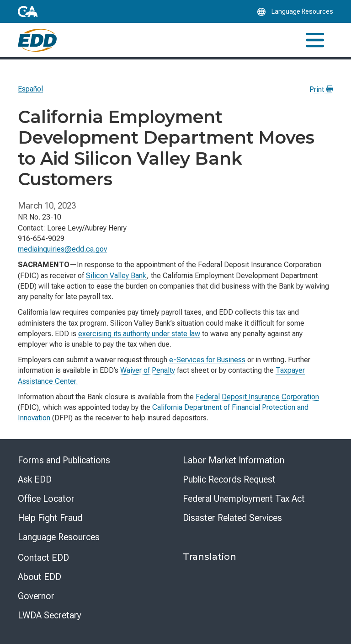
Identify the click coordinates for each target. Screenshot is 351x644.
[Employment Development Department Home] (37, 40)
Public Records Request (229, 479)
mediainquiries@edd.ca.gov (62, 249)
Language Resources (59, 537)
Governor (36, 596)
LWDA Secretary (50, 615)
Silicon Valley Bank (116, 276)
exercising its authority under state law (139, 334)
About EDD (40, 577)
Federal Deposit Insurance (238, 397)
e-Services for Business (207, 360)
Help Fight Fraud (50, 518)
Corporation (300, 397)
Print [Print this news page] (321, 89)
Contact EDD (43, 558)
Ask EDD (35, 479)
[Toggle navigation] (315, 40)
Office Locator (46, 499)
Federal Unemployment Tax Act (244, 499)
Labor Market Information (234, 460)
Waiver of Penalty (148, 370)
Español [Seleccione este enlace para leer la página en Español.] (30, 89)
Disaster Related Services (232, 518)
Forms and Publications (64, 460)
